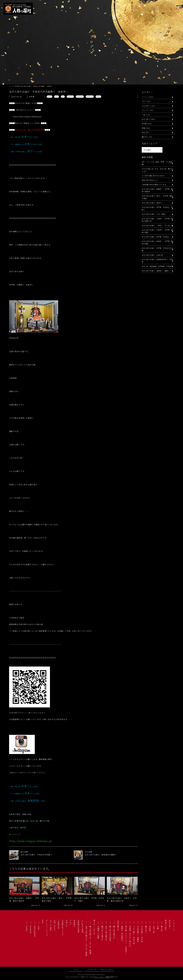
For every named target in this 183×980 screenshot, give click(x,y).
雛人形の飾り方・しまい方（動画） (90, 941)
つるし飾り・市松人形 (134, 935)
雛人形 (162, 928)
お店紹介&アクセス (63, 928)
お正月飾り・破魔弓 (138, 934)
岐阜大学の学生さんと (150, 180)
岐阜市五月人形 (80, 97)
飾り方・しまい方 (94, 927)
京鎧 (63, 97)
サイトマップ (92, 970)
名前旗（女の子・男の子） (130, 937)
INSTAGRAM (35, 931)
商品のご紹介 (166, 925)
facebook (31, 930)
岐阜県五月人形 (90, 97)
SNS (43, 921)
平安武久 (98, 97)
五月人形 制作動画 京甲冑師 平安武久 (157, 266)
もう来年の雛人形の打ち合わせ (153, 176)
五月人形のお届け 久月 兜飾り (154, 214)
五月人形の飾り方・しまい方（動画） (86, 941)
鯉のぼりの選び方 (102, 933)
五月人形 (49, 97)
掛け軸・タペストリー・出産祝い (126, 940)
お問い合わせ (55, 925)
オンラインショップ (47, 928)
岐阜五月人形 (70, 97)
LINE (39, 928)
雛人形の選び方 (114, 932)
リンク (76, 970)
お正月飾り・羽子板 (142, 934)
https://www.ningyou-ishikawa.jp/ (27, 116)
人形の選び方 (118, 925)
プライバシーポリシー (107, 970)
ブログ (144, 110)
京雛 (143, 128)
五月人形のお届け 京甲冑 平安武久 (156, 237)
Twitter (27, 929)
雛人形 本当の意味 (110, 933)
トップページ (174, 925)
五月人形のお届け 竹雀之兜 (152, 255)
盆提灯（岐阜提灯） (122, 934)
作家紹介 (74, 923)
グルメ (144, 101)
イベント (145, 97)
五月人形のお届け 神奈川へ (152, 203)
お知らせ (67, 923)
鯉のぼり (145, 137)
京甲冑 (57, 97)
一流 (143, 115)
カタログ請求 (51, 925)
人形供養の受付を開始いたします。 (155, 184)
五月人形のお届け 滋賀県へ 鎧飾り (156, 271)
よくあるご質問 (82, 926)
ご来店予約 (59, 924)
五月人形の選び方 (106, 933)
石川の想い (170, 924)
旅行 (143, 132)
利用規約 (108, 977)
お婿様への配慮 (98, 932)
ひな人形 (145, 106)
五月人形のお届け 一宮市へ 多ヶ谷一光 (157, 225)
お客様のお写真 (78, 926)
